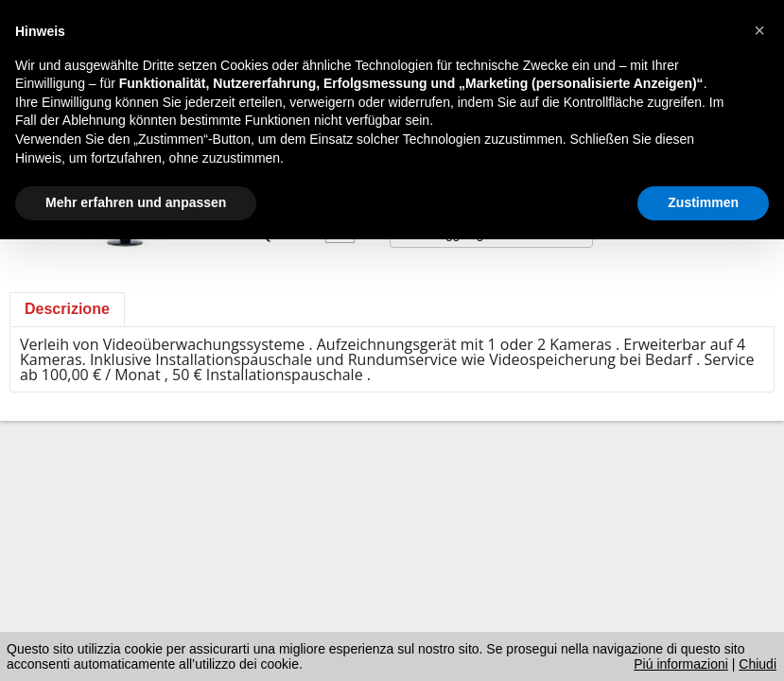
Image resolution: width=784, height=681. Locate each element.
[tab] (67, 309)
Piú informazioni (681, 664)
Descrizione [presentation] (67, 309)
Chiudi (758, 664)
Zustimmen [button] (703, 202)
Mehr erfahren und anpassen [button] (136, 202)
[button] (759, 30)
